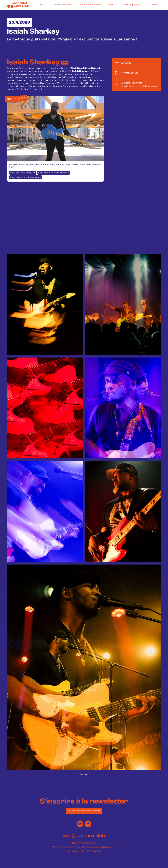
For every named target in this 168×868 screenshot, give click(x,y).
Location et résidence (89, 5)
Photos (154, 5)
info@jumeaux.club (84, 836)
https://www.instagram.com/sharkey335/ (54, 173)
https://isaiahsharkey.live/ (23, 173)
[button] (42, 5)
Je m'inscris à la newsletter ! (84, 811)
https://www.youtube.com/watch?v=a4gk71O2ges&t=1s (26, 177)
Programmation (62, 5)
